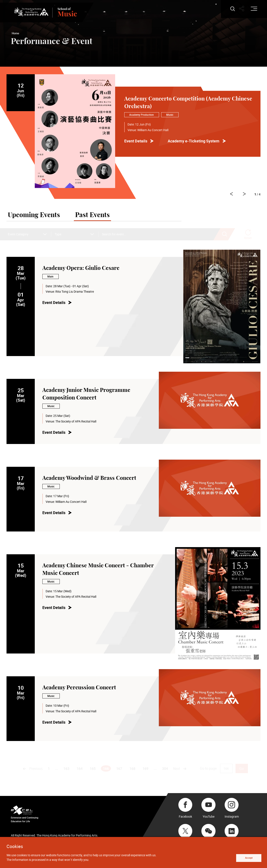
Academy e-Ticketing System (194, 141)
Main (50, 277)
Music (170, 115)
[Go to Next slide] (229, 195)
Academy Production (142, 115)
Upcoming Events (34, 216)
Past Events (92, 216)
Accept (247, 857)
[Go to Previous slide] (244, 195)
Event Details (136, 141)
